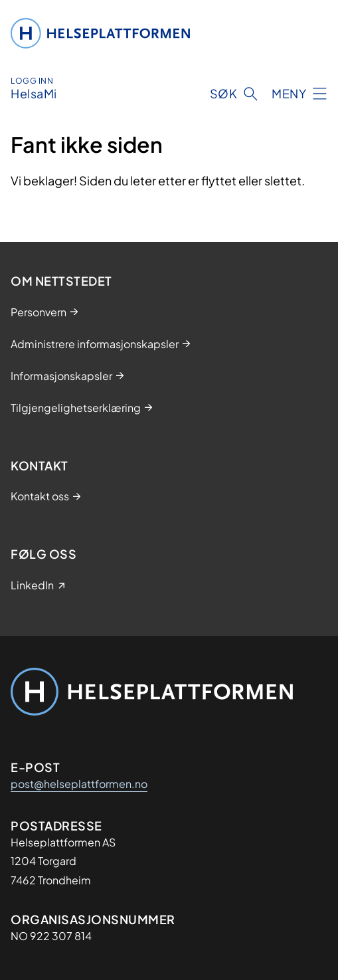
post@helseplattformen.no (79, 784)
